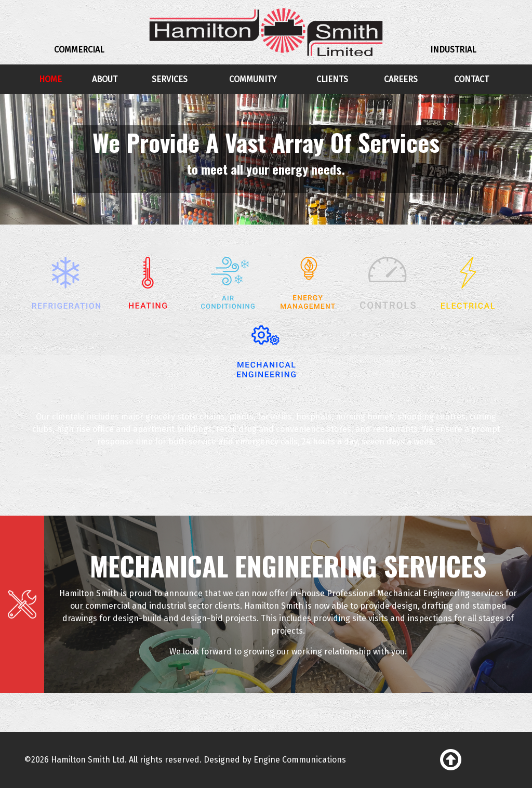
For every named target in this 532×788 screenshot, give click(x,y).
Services (170, 79)
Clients (332, 79)
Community (253, 79)
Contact (471, 79)
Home (50, 79)
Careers (401, 79)
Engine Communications (300, 760)
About (105, 79)
